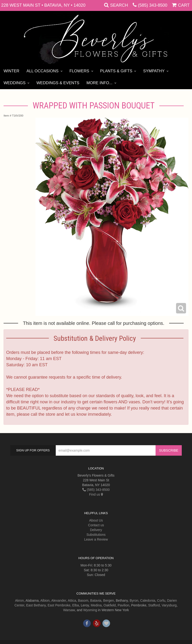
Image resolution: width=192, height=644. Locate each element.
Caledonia (148, 600)
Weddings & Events (58, 83)
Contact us (96, 525)
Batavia (96, 600)
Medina (96, 605)
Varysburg (169, 605)
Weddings (15, 83)
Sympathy (154, 71)
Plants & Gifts (116, 71)
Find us (96, 494)
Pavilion (124, 605)
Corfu (161, 600)
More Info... (99, 83)
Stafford (154, 605)
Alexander (59, 600)
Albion (45, 600)
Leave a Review (96, 539)
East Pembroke (59, 605)
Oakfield (110, 605)
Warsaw (69, 610)
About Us (96, 520)
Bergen (109, 600)
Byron (134, 600)
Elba (76, 605)
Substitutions (96, 535)
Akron (19, 600)
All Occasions (43, 71)
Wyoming (90, 610)
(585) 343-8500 (153, 5)
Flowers (79, 71)
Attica (72, 600)
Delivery (96, 530)
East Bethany (36, 605)
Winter (11, 71)
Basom (83, 600)
